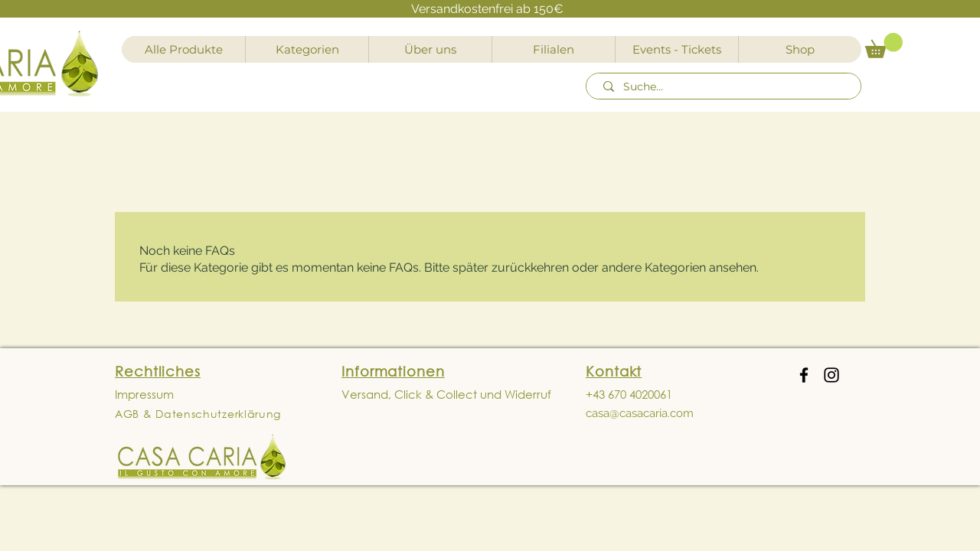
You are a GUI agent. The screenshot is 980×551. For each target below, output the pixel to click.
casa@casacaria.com (640, 413)
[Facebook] (804, 375)
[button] (884, 46)
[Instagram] (831, 375)
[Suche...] (726, 87)
